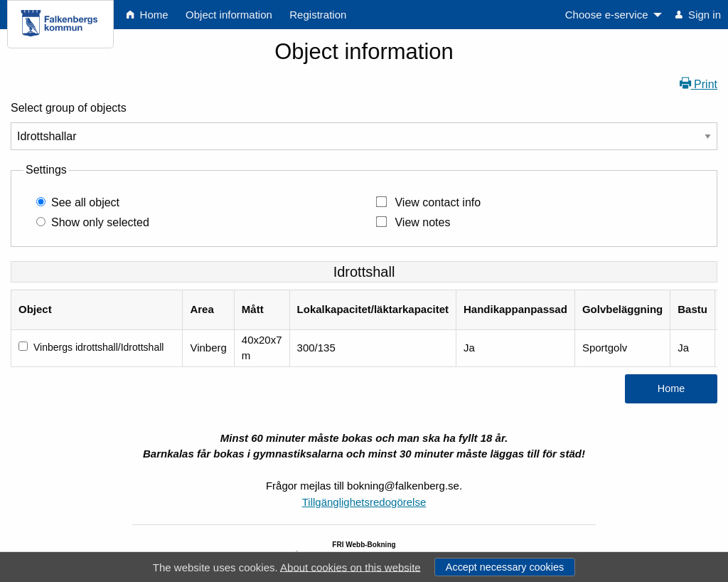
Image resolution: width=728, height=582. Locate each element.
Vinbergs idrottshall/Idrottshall (98, 347)
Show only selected (100, 222)
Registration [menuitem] (318, 15)
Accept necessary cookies (505, 567)
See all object (85, 202)
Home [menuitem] (147, 15)
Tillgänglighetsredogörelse (364, 502)
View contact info (438, 202)
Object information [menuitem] (229, 15)
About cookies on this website (350, 567)
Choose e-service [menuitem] (607, 15)
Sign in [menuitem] (698, 15)
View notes (422, 222)
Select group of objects (69, 108)
